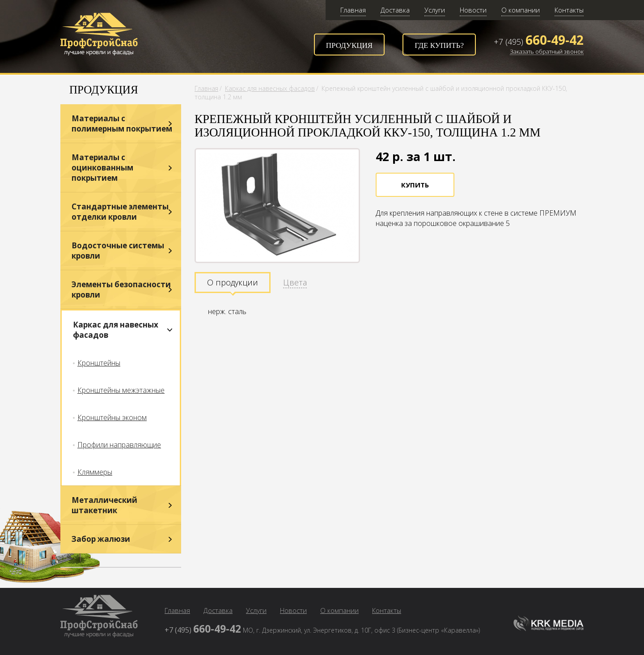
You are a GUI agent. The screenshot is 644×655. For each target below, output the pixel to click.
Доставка (395, 10)
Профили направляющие (119, 445)
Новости (473, 10)
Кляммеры (95, 472)
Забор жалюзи (101, 539)
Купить (415, 185)
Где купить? (439, 45)
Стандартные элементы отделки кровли (120, 212)
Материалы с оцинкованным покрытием (102, 168)
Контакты (569, 10)
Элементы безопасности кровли (121, 289)
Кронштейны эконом (112, 417)
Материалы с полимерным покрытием (122, 123)
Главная (353, 10)
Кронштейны (99, 363)
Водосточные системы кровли (118, 251)
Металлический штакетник (104, 505)
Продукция (349, 45)
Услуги (435, 10)
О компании (521, 10)
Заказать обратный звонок (547, 52)
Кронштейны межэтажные (121, 390)
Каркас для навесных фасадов (116, 330)
